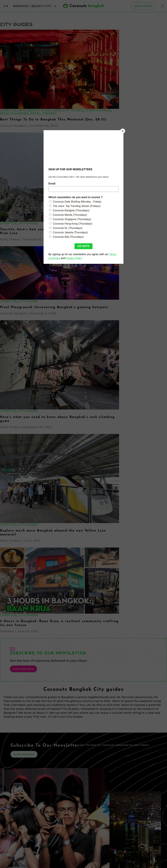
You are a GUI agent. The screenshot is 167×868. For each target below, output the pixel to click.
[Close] (123, 131)
